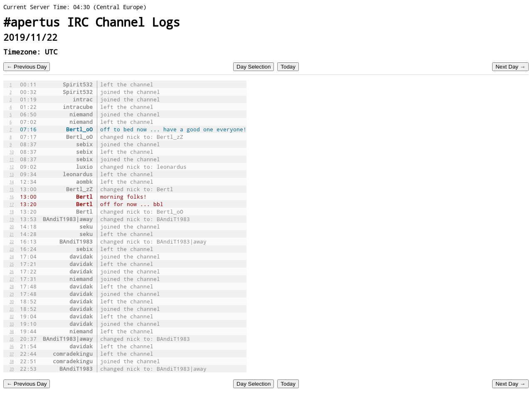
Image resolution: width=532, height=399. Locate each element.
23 (12, 249)
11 (12, 159)
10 (12, 152)
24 (12, 256)
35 (12, 339)
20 (12, 227)
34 (12, 331)
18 (12, 212)
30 (12, 301)
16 (12, 197)
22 (12, 241)
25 (12, 264)
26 (12, 271)
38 (12, 361)
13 (12, 174)
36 (12, 346)
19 (12, 219)
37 (12, 354)
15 (12, 189)
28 (12, 286)
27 (12, 279)
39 (12, 369)
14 (12, 182)
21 (12, 234)
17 (12, 204)
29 (12, 294)
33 (12, 324)
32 (12, 316)
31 (12, 309)
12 (12, 167)
